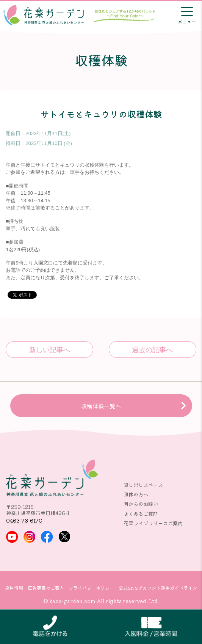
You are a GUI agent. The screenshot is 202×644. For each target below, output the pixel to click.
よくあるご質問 (141, 514)
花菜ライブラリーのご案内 (153, 523)
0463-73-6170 (24, 520)
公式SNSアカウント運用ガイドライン (158, 588)
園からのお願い (141, 504)
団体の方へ (136, 494)
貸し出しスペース (143, 485)
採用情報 (14, 588)
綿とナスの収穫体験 (153, 350)
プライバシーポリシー (91, 588)
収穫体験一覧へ (101, 406)
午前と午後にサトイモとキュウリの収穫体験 (49, 350)
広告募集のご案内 (46, 588)
